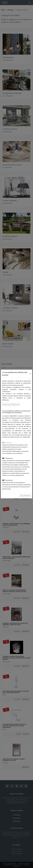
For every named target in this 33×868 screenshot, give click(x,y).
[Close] (30, 374)
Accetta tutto (7, 405)
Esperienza (9, 458)
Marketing (9, 480)
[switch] (4, 458)
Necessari (9, 443)
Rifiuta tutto (16, 405)
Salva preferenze (25, 496)
